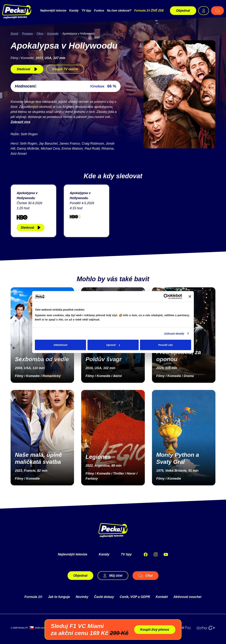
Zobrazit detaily (174, 333)
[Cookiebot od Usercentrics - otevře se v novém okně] (166, 296)
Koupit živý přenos (155, 630)
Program (27, 33)
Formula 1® (33, 596)
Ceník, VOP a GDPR (135, 596)
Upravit (113, 345)
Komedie (53, 33)
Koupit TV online (65, 69)
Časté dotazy (104, 596)
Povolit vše (165, 345)
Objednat (183, 10)
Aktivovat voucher (188, 596)
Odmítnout (60, 345)
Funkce (99, 10)
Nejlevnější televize (53, 10)
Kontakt (162, 596)
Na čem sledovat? (119, 10)
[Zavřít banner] (190, 296)
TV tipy (86, 10)
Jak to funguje (59, 596)
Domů (14, 33)
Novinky (82, 596)
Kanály (74, 10)
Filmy (40, 33)
